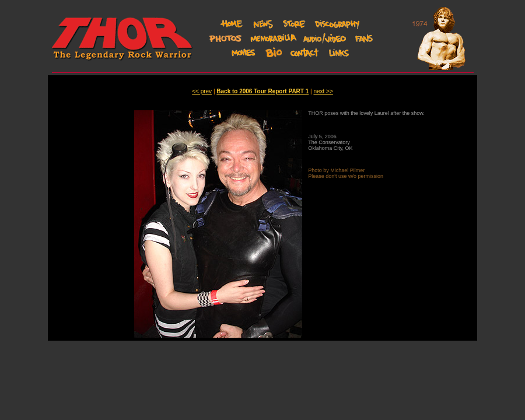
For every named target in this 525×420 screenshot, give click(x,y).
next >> (323, 91)
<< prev (202, 91)
